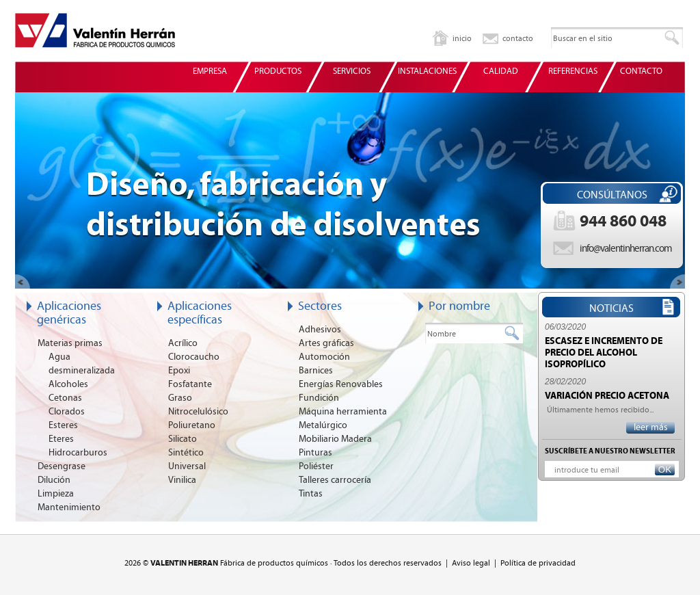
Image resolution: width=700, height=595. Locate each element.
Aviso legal (471, 563)
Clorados (67, 412)
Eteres (61, 439)
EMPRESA (210, 71)
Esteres (63, 425)
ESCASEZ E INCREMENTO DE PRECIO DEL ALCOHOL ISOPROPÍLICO (604, 353)
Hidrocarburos (78, 453)
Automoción (324, 357)
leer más (651, 427)
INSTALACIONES (427, 71)
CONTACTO (641, 71)
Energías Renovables (341, 384)
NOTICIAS (611, 308)
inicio (462, 38)
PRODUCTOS (278, 71)
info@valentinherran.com (626, 249)
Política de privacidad (538, 563)
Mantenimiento (69, 507)
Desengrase (62, 466)
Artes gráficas (326, 343)
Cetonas (65, 398)
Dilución (54, 480)
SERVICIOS (352, 71)
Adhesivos (320, 330)
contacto (518, 38)
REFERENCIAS (573, 71)
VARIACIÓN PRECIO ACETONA (607, 396)
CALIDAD (501, 71)
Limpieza (56, 494)
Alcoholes (68, 384)
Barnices (316, 371)
